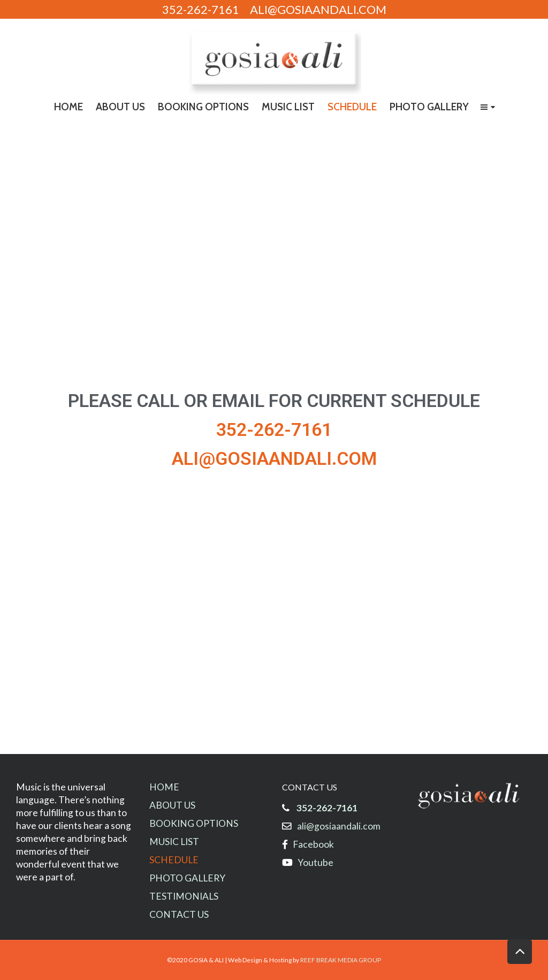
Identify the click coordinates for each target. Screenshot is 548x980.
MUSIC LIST (174, 842)
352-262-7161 (327, 808)
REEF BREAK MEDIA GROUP (341, 960)
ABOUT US (172, 805)
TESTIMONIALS (184, 896)
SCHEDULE (174, 860)
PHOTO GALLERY (187, 878)
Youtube (313, 862)
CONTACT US (179, 914)
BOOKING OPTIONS (194, 823)
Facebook (313, 844)
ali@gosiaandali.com (339, 826)
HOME (164, 787)
